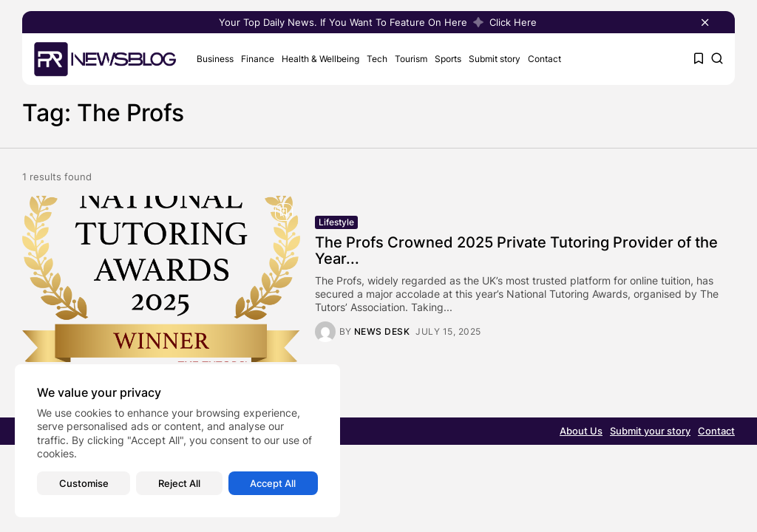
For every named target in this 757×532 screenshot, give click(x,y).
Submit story (495, 59)
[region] (177, 441)
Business (215, 59)
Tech (377, 59)
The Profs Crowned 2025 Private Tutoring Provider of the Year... (516, 250)
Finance (258, 59)
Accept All (273, 483)
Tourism (411, 59)
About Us (581, 431)
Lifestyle (336, 222)
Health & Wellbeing (320, 59)
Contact (544, 59)
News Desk (382, 332)
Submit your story (650, 431)
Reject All (179, 483)
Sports (448, 59)
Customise (84, 483)
